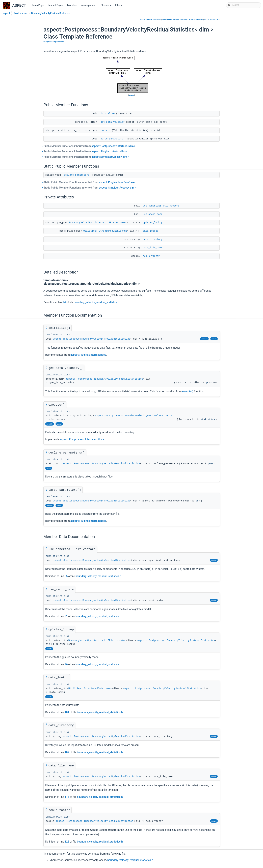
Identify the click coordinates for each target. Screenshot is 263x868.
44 (64, 302)
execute (105, 130)
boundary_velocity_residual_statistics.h (97, 302)
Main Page (38, 5)
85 (66, 576)
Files (119, 6)
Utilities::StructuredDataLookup (105, 231)
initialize (108, 114)
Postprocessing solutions (54, 42)
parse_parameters (112, 139)
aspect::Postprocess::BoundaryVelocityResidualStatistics (92, 339)
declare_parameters (77, 175)
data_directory (153, 239)
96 (66, 664)
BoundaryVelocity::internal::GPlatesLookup (98, 223)
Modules (72, 5)
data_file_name (153, 248)
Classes (106, 6)
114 (67, 797)
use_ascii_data (153, 214)
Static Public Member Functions (175, 20)
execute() (188, 392)
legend (132, 95)
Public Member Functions (151, 20)
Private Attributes (196, 20)
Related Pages (56, 5)
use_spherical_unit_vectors (161, 206)
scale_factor (151, 256)
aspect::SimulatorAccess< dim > (110, 157)
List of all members (212, 20)
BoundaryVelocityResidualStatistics (50, 13)
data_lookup (150, 231)
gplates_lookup (153, 223)
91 (66, 616)
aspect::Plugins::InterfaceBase (109, 152)
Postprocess (21, 13)
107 (67, 752)
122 (67, 842)
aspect (6, 13)
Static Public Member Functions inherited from (89, 182)
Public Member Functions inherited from (90, 146)
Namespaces (89, 6)
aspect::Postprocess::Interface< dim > (114, 146)
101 (67, 712)
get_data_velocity (112, 122)
